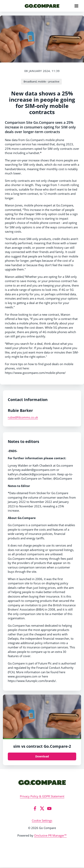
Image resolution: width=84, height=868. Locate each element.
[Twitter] (42, 808)
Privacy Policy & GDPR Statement (42, 796)
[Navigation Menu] (76, 6)
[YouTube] (49, 808)
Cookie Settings (42, 820)
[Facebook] (35, 808)
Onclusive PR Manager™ (50, 835)
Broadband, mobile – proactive (41, 81)
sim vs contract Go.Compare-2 (42, 746)
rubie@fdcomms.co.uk (23, 417)
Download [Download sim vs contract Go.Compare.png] (42, 756)
